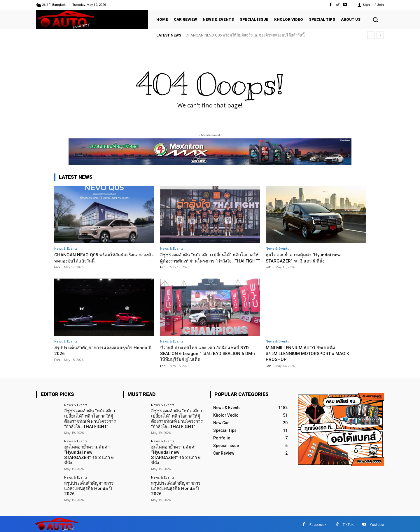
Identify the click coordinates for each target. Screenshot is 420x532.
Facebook (318, 523)
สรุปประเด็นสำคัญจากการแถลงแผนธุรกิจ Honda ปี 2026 (88, 486)
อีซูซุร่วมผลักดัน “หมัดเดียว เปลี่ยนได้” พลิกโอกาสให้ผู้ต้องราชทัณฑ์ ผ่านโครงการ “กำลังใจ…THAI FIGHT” (208, 261)
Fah (57, 267)
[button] (375, 20)
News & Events (66, 248)
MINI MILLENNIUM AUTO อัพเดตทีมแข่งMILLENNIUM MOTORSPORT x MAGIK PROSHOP (312, 359)
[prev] (371, 35)
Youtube (377, 523)
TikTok (348, 523)
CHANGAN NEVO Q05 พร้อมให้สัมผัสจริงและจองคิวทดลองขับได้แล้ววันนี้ (245, 35)
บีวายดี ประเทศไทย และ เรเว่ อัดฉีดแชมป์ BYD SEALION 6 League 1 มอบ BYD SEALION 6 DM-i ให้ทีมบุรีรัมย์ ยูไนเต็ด (210, 359)
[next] (380, 35)
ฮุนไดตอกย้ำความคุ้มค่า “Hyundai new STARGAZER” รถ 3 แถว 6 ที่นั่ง (307, 258)
